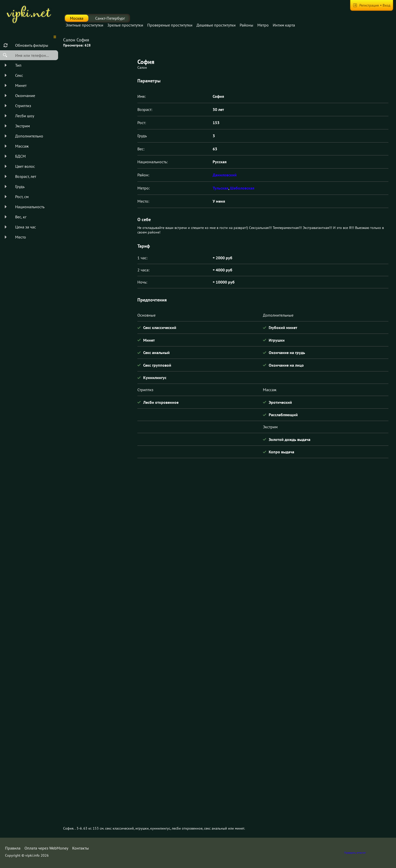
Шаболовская (242, 188)
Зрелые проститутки (125, 25)
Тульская (220, 188)
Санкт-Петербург (110, 18)
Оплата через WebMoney (46, 848)
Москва (77, 18)
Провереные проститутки (170, 25)
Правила (13, 848)
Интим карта (284, 25)
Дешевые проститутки (216, 25)
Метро (263, 25)
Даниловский (225, 175)
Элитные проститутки (84, 25)
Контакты (81, 848)
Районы (246, 25)
